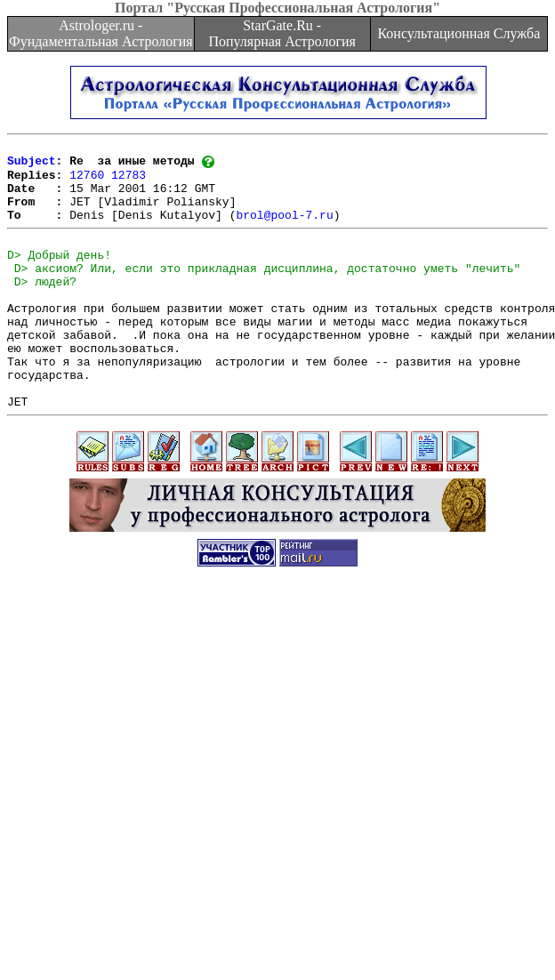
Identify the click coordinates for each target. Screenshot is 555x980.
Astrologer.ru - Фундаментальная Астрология (101, 33)
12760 (87, 181)
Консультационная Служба (458, 33)
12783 (129, 181)
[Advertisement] (167, 796)
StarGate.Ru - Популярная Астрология (282, 33)
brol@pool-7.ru (284, 229)
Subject (32, 165)
